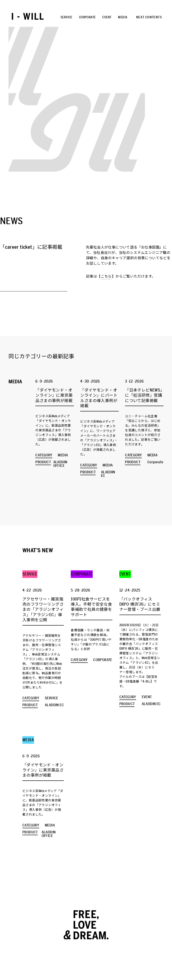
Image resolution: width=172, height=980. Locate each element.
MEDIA (123, 17)
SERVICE (66, 17)
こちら (106, 276)
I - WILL (28, 17)
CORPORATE (87, 17)
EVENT (107, 17)
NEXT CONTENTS (149, 17)
